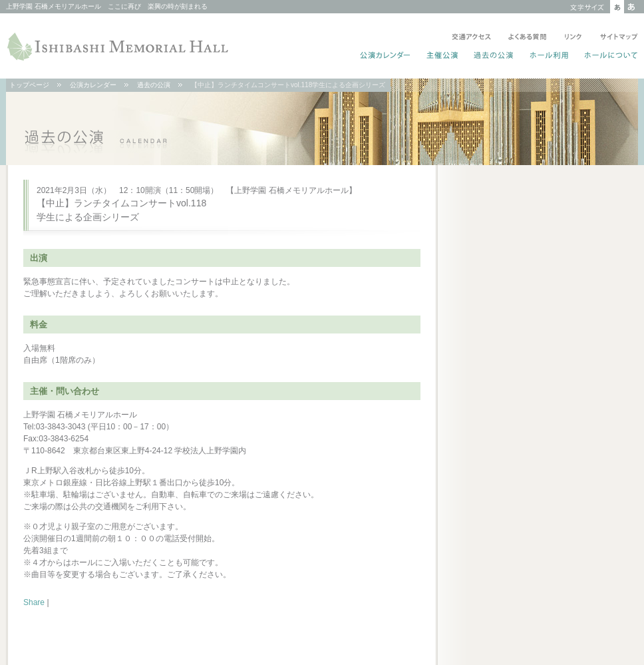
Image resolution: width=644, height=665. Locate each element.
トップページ (29, 85)
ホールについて (608, 57)
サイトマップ (616, 38)
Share (34, 602)
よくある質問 (528, 38)
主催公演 (443, 57)
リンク (573, 38)
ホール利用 (549, 57)
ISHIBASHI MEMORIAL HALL (119, 47)
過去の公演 (494, 57)
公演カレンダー (386, 57)
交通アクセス (471, 38)
